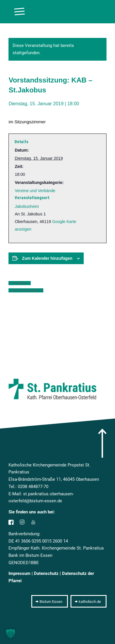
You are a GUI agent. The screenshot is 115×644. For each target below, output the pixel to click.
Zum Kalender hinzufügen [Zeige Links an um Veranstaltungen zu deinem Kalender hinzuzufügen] (47, 258)
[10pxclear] (48, 12)
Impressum (19, 573)
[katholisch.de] (89, 601)
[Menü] (17, 12)
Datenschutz (46, 573)
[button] (11, 634)
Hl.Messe (19, 283)
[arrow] (102, 443)
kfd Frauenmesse (26, 290)
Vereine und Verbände (35, 191)
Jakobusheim (27, 206)
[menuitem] (17, 12)
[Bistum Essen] (50, 601)
